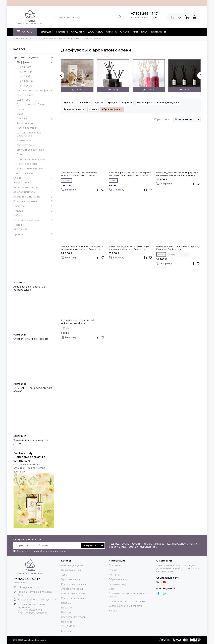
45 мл (113, 180)
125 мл (161, 254)
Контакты (159, 32)
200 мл (66, 180)
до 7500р (26, 76)
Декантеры (23, 100)
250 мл (173, 254)
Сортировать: (162, 119)
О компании (129, 32)
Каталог (25, 32)
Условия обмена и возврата (125, 606)
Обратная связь (118, 579)
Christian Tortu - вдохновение (31, 339)
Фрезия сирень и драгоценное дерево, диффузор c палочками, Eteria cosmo (130, 174)
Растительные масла (26, 187)
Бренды (34, 234)
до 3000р (26, 72)
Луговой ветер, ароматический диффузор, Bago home (78, 321)
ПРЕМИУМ (61, 32)
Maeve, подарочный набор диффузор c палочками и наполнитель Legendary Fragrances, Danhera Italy (177, 174)
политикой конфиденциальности (48, 551)
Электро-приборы (34, 192)
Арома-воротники (27, 128)
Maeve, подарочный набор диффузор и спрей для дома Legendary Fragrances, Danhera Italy (82, 248)
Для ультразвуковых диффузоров (29, 134)
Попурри (22, 154)
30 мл (66, 328)
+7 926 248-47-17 (144, 14)
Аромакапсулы (25, 145)
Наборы (18, 215)
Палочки (36, 119)
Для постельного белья (31, 104)
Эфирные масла (23, 183)
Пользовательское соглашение (127, 601)
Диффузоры (36, 62)
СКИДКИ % (78, 32)
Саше (20, 114)
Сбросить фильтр (112, 109)
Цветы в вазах (25, 95)
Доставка (95, 32)
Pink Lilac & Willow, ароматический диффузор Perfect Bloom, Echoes (79, 174)
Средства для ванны (34, 201)
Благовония (24, 140)
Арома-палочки (26, 123)
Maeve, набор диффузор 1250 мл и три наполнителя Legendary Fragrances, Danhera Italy (129, 248)
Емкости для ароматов (30, 150)
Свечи (34, 178)
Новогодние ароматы (30, 169)
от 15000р (26, 86)
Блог (145, 32)
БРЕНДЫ (46, 32)
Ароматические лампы (34, 197)
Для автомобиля (23, 173)
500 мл (185, 254)
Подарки (34, 211)
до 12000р (26, 81)
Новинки (19, 225)
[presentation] (61, 75)
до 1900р (26, 67)
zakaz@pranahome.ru (30, 587)
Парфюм (34, 206)
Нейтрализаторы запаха (31, 159)
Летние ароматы (27, 164)
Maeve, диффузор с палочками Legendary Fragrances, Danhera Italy (178, 248)
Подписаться (93, 545)
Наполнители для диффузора (35, 90)
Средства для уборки (34, 220)
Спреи (21, 109)
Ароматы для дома (34, 58)
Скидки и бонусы (119, 584)
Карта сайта (41, 640)
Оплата (111, 32)
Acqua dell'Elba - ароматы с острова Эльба (29, 288)
